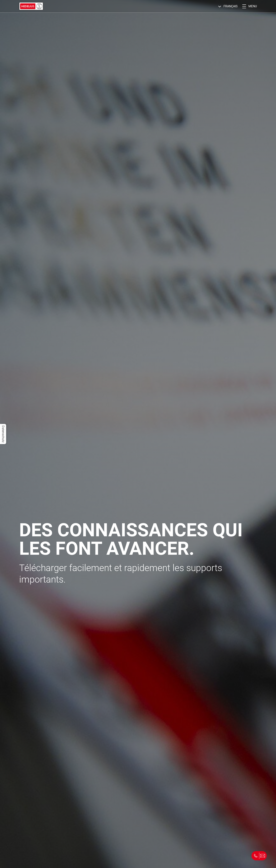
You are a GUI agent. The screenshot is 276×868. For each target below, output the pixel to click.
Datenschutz (3, 434)
